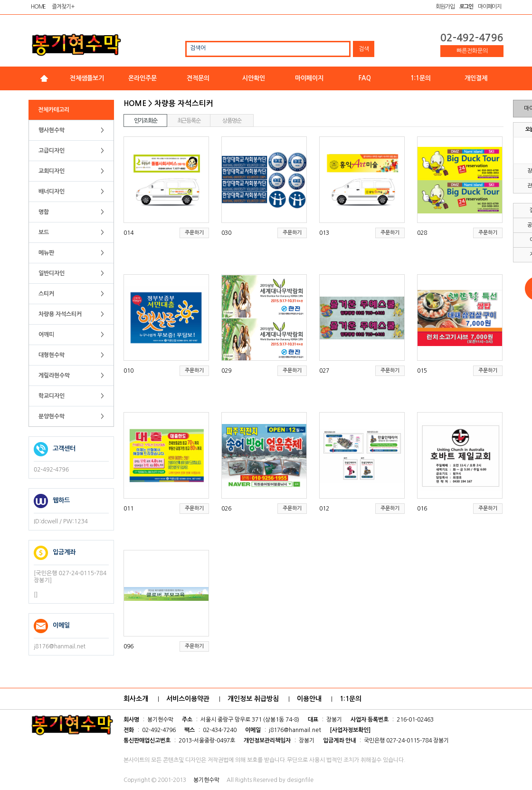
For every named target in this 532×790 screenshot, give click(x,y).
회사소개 (136, 699)
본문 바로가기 (0, 0)
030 (226, 233)
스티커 (71, 294)
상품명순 (232, 121)
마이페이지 (489, 7)
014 (128, 233)
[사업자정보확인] (350, 730)
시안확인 (254, 78)
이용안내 (309, 699)
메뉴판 (71, 253)
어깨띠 (71, 335)
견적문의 (198, 78)
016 (422, 509)
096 (128, 646)
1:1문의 (421, 78)
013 (324, 233)
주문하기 (194, 233)
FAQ (365, 78)
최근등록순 (189, 121)
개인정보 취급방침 (253, 699)
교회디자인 (71, 171)
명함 (71, 212)
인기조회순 (146, 121)
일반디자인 (71, 273)
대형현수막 (71, 355)
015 (422, 371)
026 (226, 509)
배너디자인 (71, 192)
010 (128, 371)
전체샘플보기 (87, 78)
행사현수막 (71, 130)
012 (324, 509)
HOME (38, 7)
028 (422, 233)
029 (226, 371)
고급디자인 (71, 151)
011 (128, 509)
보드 (71, 232)
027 (324, 371)
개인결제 (476, 78)
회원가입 (445, 7)
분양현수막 (71, 416)
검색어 (198, 48)
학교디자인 (71, 396)
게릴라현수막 (71, 376)
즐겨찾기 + (63, 7)
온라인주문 (142, 78)
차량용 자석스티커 (71, 314)
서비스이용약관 (188, 699)
